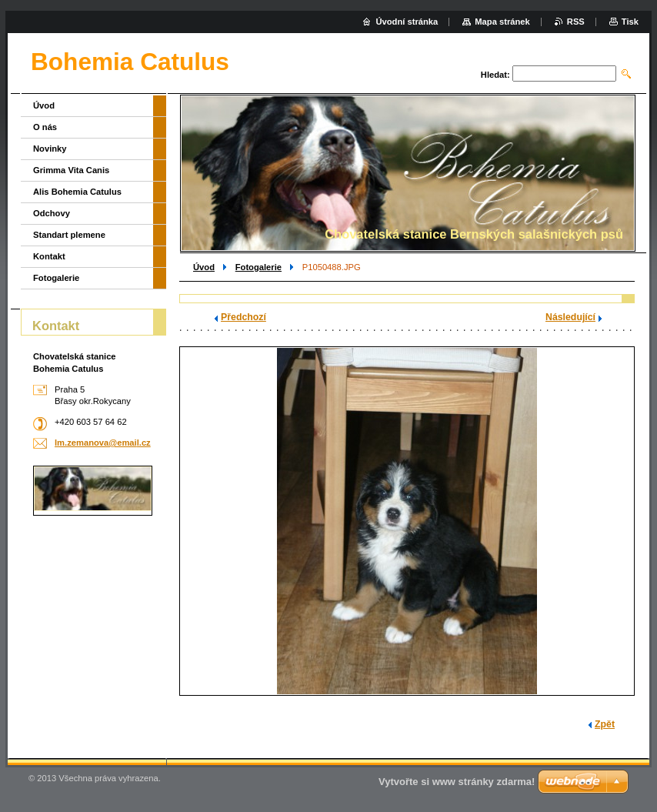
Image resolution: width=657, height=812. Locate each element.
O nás (45, 127)
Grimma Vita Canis (71, 170)
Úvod (204, 267)
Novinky (50, 149)
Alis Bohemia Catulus (77, 192)
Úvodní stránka (407, 22)
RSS (576, 22)
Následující (570, 317)
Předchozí (243, 317)
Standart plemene (69, 235)
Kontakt (49, 256)
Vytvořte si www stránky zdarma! (457, 782)
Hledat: (495, 75)
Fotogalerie (258, 267)
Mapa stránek (502, 22)
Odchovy (52, 213)
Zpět (605, 724)
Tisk (630, 22)
